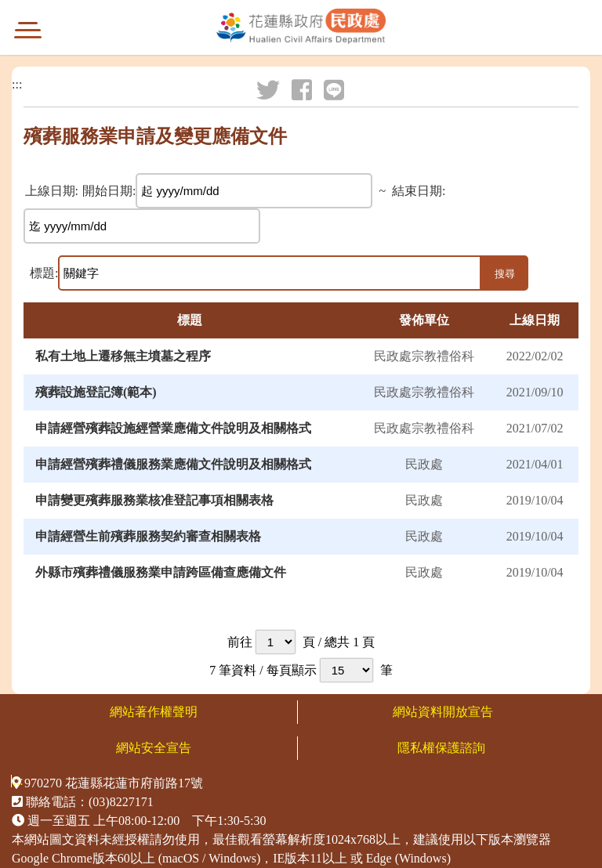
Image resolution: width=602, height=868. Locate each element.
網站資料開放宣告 (443, 712)
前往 (240, 642)
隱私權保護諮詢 (443, 748)
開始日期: (109, 191)
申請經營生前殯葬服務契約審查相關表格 (148, 536)
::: (17, 85)
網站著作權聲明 (154, 712)
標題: (44, 273)
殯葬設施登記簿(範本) (96, 392)
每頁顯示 (292, 670)
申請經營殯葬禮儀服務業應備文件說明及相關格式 (173, 464)
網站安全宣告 (154, 748)
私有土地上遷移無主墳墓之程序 (123, 356)
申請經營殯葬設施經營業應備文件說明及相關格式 (173, 428)
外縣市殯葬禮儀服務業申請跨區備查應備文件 (161, 572)
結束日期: (419, 191)
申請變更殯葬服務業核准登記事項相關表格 (154, 500)
